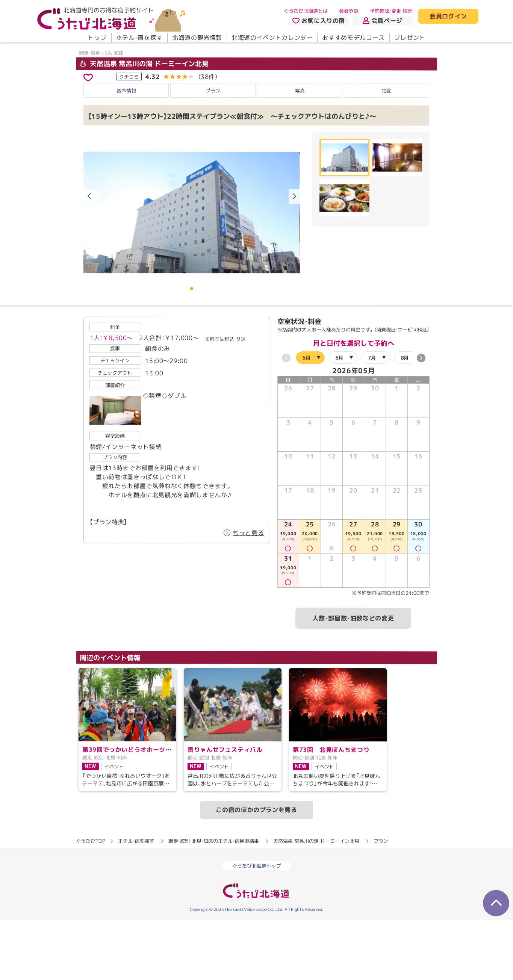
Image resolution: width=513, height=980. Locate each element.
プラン (213, 150)
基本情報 (126, 150)
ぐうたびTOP (90, 901)
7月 (372, 417)
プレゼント (409, 38)
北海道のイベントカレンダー (272, 38)
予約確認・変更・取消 (391, 11)
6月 (339, 417)
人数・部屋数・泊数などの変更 (353, 678)
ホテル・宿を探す (139, 38)
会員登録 (349, 11)
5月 (306, 417)
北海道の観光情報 (197, 38)
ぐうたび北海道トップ (257, 926)
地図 (387, 150)
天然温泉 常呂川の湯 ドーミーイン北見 (144, 123)
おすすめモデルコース (353, 38)
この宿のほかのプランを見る (256, 870)
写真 (300, 150)
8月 (404, 417)
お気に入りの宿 (318, 21)
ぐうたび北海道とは (306, 11)
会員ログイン (448, 17)
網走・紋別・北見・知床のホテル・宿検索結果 (214, 901)
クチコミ (129, 136)
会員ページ (383, 21)
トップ (97, 38)
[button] (294, 256)
